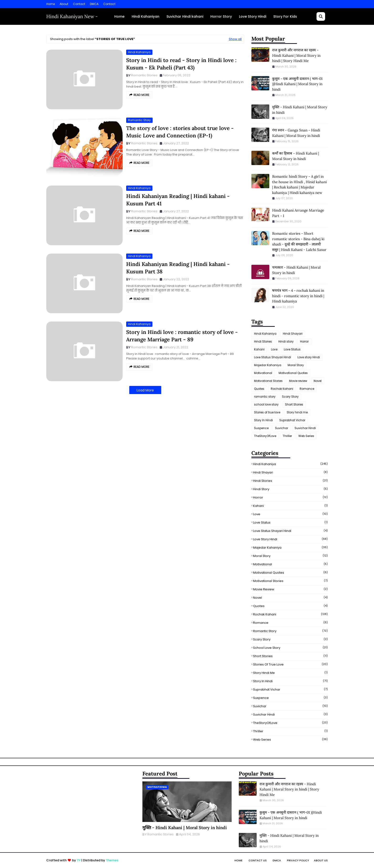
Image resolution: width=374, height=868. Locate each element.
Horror (304, 341)
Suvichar (282, 428)
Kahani (259, 349)
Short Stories (294, 404)
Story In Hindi (263, 420)
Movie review (298, 381)
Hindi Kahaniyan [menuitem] (145, 16)
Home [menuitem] (119, 16)
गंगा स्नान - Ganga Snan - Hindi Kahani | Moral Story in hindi (296, 133)
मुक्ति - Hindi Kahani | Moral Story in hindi (300, 110)
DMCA (94, 4)
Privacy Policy (298, 860)
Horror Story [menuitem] (221, 16)
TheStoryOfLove (265, 436)
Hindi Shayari (293, 334)
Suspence (261, 428)
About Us (321, 860)
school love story (266, 404)
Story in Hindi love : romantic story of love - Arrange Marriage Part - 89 (182, 336)
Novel (318, 381)
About (64, 4)
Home (51, 4)
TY (79, 860)
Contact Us (258, 860)
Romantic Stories (144, 75)
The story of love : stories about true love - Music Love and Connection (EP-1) (180, 132)
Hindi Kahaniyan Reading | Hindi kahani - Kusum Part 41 (178, 200)
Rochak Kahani (282, 389)
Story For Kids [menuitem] (285, 16)
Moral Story (296, 365)
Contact (79, 4)
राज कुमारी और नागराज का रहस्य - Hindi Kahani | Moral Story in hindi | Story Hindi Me (296, 55)
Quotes (259, 389)
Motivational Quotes (293, 373)
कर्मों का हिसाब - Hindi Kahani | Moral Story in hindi (296, 156)
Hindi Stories (263, 341)
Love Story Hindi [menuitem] (253, 16)
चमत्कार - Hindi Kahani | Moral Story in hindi (296, 270)
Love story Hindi (309, 357)
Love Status (292, 349)
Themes (112, 860)
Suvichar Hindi (305, 428)
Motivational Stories (268, 381)
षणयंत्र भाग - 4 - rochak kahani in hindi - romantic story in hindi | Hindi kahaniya (298, 296)
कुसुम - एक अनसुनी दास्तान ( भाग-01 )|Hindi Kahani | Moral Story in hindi (297, 84)
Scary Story (290, 397)
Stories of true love (267, 412)
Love (274, 349)
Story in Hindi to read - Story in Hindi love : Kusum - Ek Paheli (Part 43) (181, 64)
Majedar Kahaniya (268, 365)
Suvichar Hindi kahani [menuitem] (185, 16)
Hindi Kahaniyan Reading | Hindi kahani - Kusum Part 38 (178, 268)
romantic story (139, 120)
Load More (145, 390)
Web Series (306, 436)
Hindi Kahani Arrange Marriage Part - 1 (298, 213)
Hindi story (286, 341)
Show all (235, 39)
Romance (307, 389)
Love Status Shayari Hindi (273, 357)
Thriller (287, 436)
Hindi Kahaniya (139, 52)
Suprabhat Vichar (292, 420)
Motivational (263, 373)
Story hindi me (297, 412)
